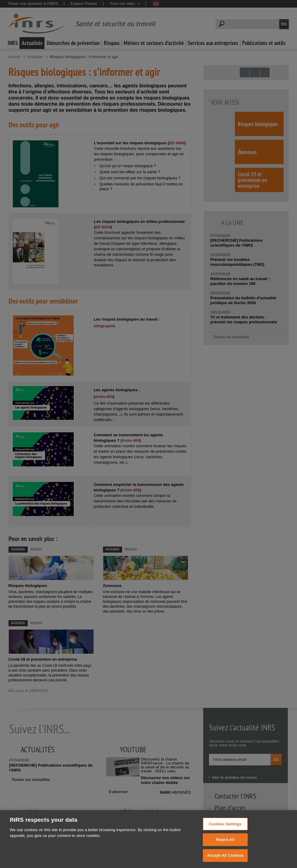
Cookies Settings (225, 831)
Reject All (225, 847)
